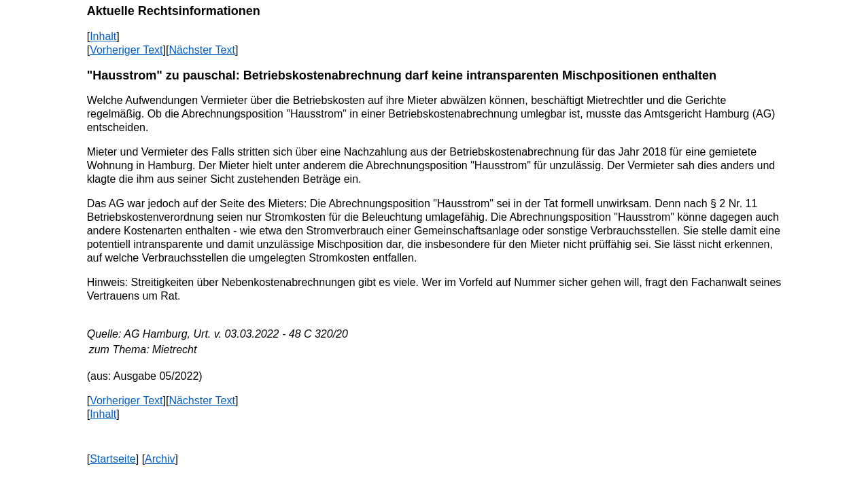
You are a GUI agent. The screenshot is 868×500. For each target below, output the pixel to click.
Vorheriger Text (126, 50)
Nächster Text (202, 50)
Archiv (160, 459)
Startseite (113, 459)
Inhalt (103, 36)
